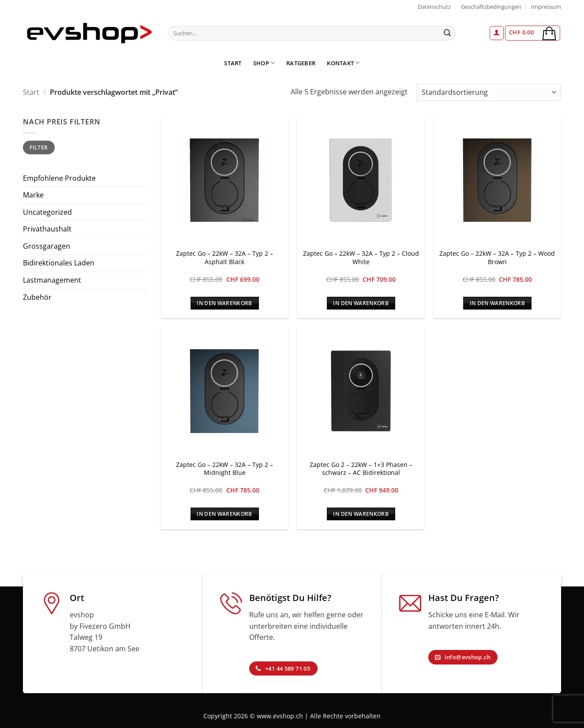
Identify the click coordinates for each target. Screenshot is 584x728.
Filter (39, 147)
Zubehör (37, 297)
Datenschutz (434, 7)
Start (233, 63)
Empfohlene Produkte (59, 178)
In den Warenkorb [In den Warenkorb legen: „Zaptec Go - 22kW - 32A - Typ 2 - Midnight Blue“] (225, 514)
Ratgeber (301, 63)
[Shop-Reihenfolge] (489, 92)
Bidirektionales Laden (59, 263)
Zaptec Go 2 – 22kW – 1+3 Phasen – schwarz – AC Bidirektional (361, 469)
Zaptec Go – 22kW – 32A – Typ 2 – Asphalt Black (225, 258)
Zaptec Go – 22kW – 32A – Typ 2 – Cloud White (361, 258)
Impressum (546, 7)
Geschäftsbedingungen (491, 7)
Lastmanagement (52, 280)
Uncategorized (47, 212)
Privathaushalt (47, 229)
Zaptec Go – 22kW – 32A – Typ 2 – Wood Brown (497, 258)
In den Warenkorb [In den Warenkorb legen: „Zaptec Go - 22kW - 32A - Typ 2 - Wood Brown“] (498, 303)
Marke (33, 195)
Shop (264, 63)
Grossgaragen (47, 246)
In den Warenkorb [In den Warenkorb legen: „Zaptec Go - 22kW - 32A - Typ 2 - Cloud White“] (361, 303)
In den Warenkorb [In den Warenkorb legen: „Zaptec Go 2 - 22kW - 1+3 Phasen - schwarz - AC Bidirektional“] (361, 514)
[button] (497, 33)
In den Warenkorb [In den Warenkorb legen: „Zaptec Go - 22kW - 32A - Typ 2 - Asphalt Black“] (225, 303)
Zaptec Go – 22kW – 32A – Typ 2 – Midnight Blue (225, 469)
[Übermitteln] (448, 33)
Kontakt (343, 63)
